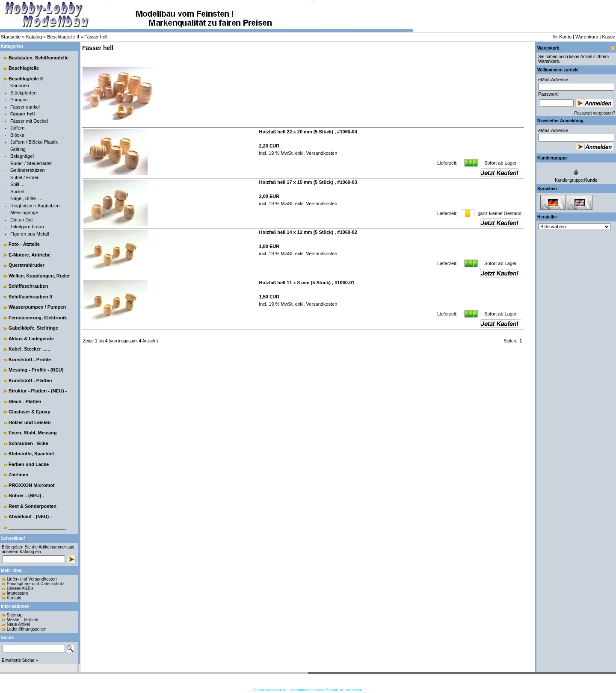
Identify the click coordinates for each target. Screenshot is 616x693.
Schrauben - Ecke (28, 443)
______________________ (37, 527)
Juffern (17, 128)
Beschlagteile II (63, 37)
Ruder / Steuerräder (31, 163)
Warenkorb (587, 37)
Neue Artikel (18, 624)
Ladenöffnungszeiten (27, 629)
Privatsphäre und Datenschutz (36, 584)
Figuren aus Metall (30, 234)
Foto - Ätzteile (24, 244)
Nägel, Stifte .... (26, 198)
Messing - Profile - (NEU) (36, 370)
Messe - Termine (23, 620)
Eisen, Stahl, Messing (33, 433)
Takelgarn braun (27, 227)
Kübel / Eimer (24, 177)
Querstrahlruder (27, 265)
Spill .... (18, 184)
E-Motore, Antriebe (30, 255)
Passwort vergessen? (595, 113)
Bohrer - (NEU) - (26, 495)
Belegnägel (22, 156)
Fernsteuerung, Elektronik (38, 318)
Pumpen (19, 100)
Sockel (17, 192)
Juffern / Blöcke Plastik (34, 142)
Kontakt (14, 598)
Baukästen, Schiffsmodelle (38, 58)
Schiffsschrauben (28, 286)
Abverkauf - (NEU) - (30, 516)
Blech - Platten (25, 401)
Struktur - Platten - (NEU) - (38, 391)
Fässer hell (96, 37)
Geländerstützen (28, 170)
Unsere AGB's (20, 588)
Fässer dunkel (25, 107)
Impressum (17, 593)
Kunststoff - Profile (30, 360)
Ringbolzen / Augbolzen (35, 206)
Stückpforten (24, 93)
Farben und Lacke (29, 464)
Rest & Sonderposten (33, 506)
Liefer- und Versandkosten (32, 579)
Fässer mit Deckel (29, 121)
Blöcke (17, 135)
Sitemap (15, 615)
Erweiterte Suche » (20, 660)
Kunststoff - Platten (30, 380)
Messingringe (24, 212)
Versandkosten (321, 153)
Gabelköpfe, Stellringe (33, 328)
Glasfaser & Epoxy (29, 412)
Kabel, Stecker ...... (29, 349)
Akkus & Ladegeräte (31, 339)
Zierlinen (18, 475)
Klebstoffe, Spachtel (31, 454)
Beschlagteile (24, 68)
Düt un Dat (22, 220)
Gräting (18, 149)
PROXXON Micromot (32, 485)
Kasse (609, 37)
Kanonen (20, 86)
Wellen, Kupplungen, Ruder (39, 276)
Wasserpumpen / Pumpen (37, 307)
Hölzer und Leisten (30, 422)
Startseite (11, 37)
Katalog (34, 37)
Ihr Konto (562, 37)
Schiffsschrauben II (30, 297)
